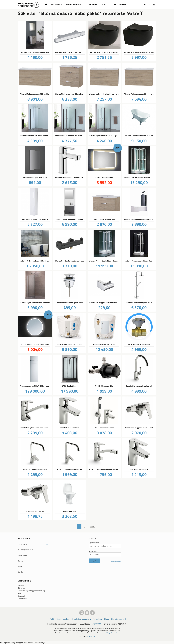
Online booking (92, 4)
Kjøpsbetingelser (63, 619)
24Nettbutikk (91, 637)
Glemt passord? (116, 561)
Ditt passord (93, 551)
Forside (21, 585)
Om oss (104, 4)
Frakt (52, 619)
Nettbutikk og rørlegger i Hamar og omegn (31, 592)
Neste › (92, 527)
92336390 (97, 624)
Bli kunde (21, 588)
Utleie (114, 4)
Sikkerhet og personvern (81, 619)
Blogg (106, 619)
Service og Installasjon (74, 4)
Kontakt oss (22, 599)
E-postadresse (94, 543)
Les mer (94, 633)
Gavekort (123, 4)
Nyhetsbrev (97, 619)
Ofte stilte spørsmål (119, 619)
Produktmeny (55, 4)
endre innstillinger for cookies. (109, 633)
